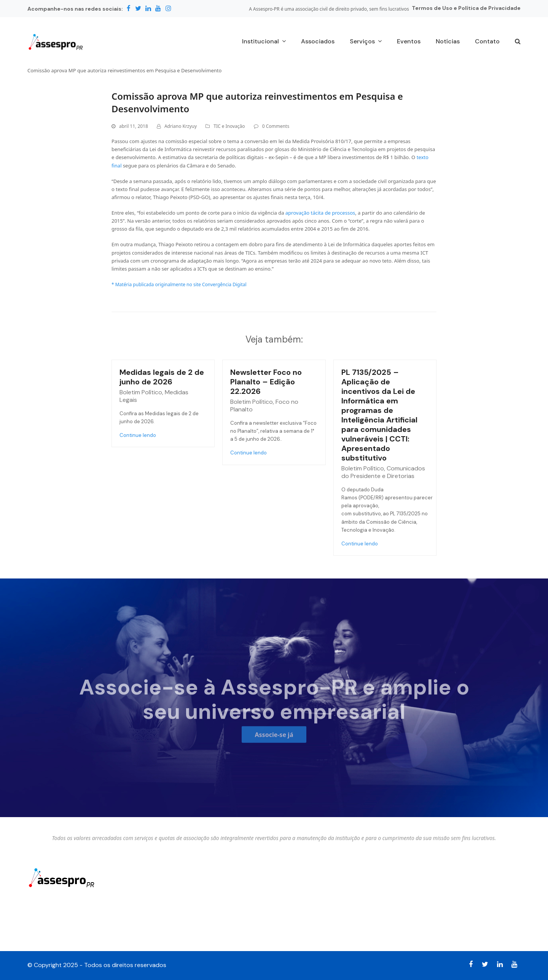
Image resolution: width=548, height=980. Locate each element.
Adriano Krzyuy (181, 126)
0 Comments (276, 126)
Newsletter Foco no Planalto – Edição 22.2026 (266, 382)
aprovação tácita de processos (320, 213)
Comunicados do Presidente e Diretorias (383, 472)
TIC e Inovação (229, 126)
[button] (518, 42)
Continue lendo (138, 435)
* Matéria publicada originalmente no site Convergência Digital (179, 284)
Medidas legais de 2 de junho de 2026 (162, 377)
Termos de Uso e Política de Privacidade (466, 8)
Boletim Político (141, 392)
